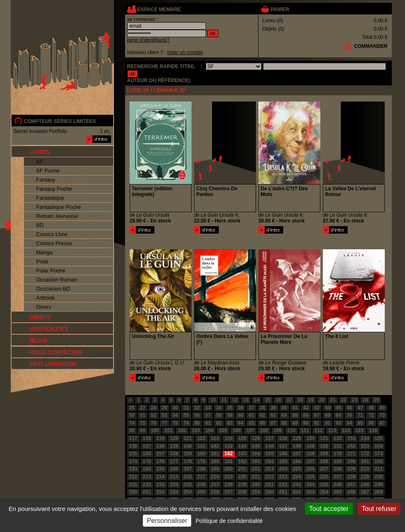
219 (229, 477)
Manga (45, 252)
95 (360, 423)
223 (283, 477)
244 (310, 485)
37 (251, 408)
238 (229, 485)
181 (229, 461)
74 (132, 423)
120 (174, 438)
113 (332, 430)
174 (133, 461)
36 (240, 408)
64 (284, 415)
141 (201, 446)
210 (365, 469)
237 (215, 485)
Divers (44, 307)
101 (168, 430)
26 (132, 408)
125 (242, 438)
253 (174, 492)
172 (365, 454)
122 (201, 438)
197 (188, 469)
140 (188, 446)
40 (284, 408)
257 (229, 492)
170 (338, 454)
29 (165, 408)
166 (283, 454)
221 (256, 477)
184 (270, 461)
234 (174, 485)
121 (188, 438)
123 (215, 438)
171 (351, 454)
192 (379, 461)
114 (346, 430)
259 (256, 492)
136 (133, 446)
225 (310, 477)
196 (174, 469)
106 (237, 430)
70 (349, 415)
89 (295, 423)
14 (257, 400)
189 (338, 461)
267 (365, 492)
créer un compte (185, 52)
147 (283, 446)
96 (371, 423)
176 (161, 461)
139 (174, 446)
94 (349, 423)
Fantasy (46, 180)
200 (229, 469)
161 (215, 454)
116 (373, 430)
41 (295, 408)
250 (133, 492)
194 (147, 469)
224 (297, 477)
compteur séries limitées (60, 121)
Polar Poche (51, 271)
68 (328, 415)
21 (333, 400)
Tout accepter (329, 509)
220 (242, 477)
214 (161, 477)
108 (264, 430)
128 (283, 438)
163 (242, 454)
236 (201, 485)
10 (213, 400)
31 (186, 408)
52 (153, 415)
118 (147, 438)
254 (188, 492)
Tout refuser (379, 509)
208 (338, 469)
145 (256, 446)
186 (297, 461)
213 (147, 477)
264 (324, 492)
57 (208, 415)
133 (351, 438)
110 (291, 430)
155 (133, 454)
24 (365, 400)
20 (322, 400)
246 (338, 485)
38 (262, 408)
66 (306, 415)
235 (188, 485)
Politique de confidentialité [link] (229, 521)
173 (379, 454)
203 (270, 469)
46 (349, 408)
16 (278, 400)
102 (182, 430)
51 (143, 415)
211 (379, 469)
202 (256, 469)
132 (338, 438)
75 (143, 423)
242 (283, 485)
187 (310, 461)
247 (351, 485)
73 (382, 415)
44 (328, 408)
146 (270, 446)
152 (351, 446)
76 (153, 423)
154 (379, 446)
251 (147, 492)
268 (379, 492)
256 (215, 492)
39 (273, 408)
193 (133, 469)
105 (223, 430)
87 (273, 423)
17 (289, 400)
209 (351, 469)
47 (360, 408)
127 (270, 438)
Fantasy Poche (54, 189)
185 (283, 461)
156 (147, 454)
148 (297, 446)
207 (324, 469)
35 (230, 408)
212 (133, 477)
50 (132, 415)
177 (174, 461)
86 (262, 423)
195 (161, 469)
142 (215, 446)
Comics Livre (52, 234)
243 (297, 485)
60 (240, 415)
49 (382, 408)
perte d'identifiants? (149, 40)
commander (371, 46)
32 (197, 408)
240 (256, 485)
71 (360, 415)
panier (280, 9)
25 (376, 400)
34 (219, 408)
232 (147, 485)
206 (310, 469)
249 (379, 485)
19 (311, 400)
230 (379, 477)
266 (351, 492)
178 (188, 461)
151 (338, 446)
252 (161, 492)
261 (283, 492)
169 (324, 454)
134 (365, 438)
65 (295, 415)
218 (215, 477)
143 (229, 446)
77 (165, 423)
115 (360, 430)
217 (201, 477)
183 (256, 461)
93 (338, 423)
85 (251, 423)
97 (382, 423)
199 (215, 469)
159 (188, 454)
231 (133, 485)
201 (242, 469)
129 (297, 438)
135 (379, 438)
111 (305, 430)
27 (143, 408)
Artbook (46, 298)
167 (297, 454)
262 (297, 492)
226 (324, 477)
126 (256, 438)
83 (230, 423)
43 (317, 408)
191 (365, 461)
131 (324, 438)
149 (310, 446)
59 (230, 415)
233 (161, 485)
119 (161, 438)
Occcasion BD (53, 289)
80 (197, 423)
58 (219, 415)
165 (270, 454)
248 (365, 485)
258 (242, 492)
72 (371, 415)
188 (324, 461)
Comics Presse (54, 243)
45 (338, 408)
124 (229, 438)
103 (196, 430)
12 (235, 400)
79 (186, 423)
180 (215, 461)
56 (197, 415)
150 (324, 446)
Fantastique (50, 198)
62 (262, 415)
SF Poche (48, 171)
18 (300, 400)
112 (319, 430)
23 (354, 400)
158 (174, 454)
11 (224, 400)
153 (365, 446)
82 (219, 423)
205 (297, 469)
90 (306, 423)
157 (161, 454)
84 (240, 423)
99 (143, 430)
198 (201, 469)
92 (328, 423)
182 (242, 461)
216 (188, 477)
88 (284, 423)
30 (175, 408)
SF (40, 162)
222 (270, 477)
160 (201, 454)
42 (306, 408)
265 (338, 492)
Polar (43, 261)
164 (256, 454)
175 (147, 461)
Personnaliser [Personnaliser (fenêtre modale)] (167, 521)
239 (242, 485)
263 (310, 492)
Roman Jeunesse (57, 216)
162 (229, 454)
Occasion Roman (57, 280)
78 (175, 423)
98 (132, 430)
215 (174, 477)
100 (155, 430)
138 (161, 446)
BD (40, 225)
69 (338, 415)
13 (245, 400)
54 (175, 415)
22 (344, 400)
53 (165, 415)
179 (201, 461)
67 (317, 415)
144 (242, 446)
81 (208, 423)
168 (310, 454)
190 (351, 461)
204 (283, 469)
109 (278, 430)
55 (186, 415)
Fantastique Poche (59, 207)
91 (317, 423)
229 (365, 477)
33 (208, 408)
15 (267, 400)
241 (270, 485)
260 (270, 492)
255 (201, 492)
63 (273, 415)
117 (133, 438)
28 (153, 408)
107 (250, 430)
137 (147, 446)
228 (351, 477)
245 (324, 485)
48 (371, 408)
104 (209, 430)
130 (310, 438)
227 (338, 477)
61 (251, 415)
